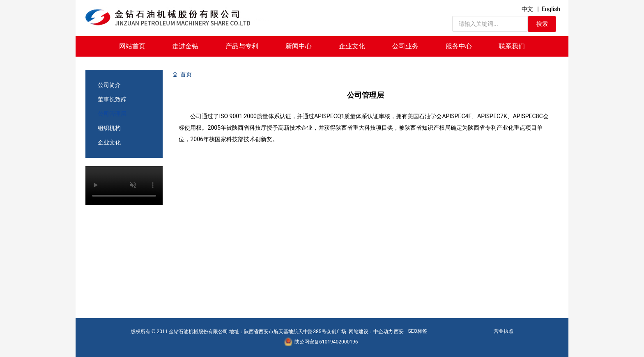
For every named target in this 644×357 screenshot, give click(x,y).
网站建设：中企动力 (371, 332)
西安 (399, 332)
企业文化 (109, 142)
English (551, 9)
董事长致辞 (112, 99)
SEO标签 (417, 331)
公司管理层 (112, 114)
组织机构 (109, 128)
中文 (527, 9)
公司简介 (109, 85)
